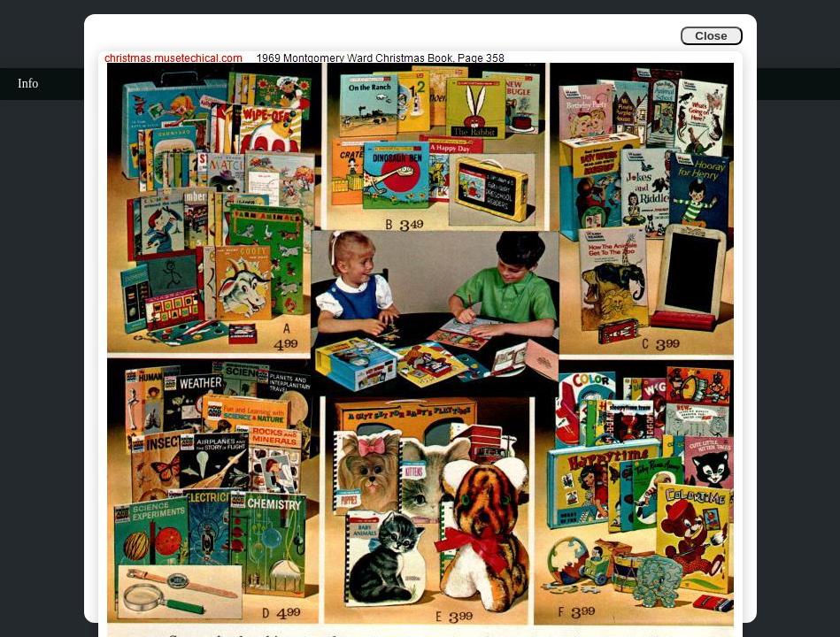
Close (711, 36)
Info (28, 84)
